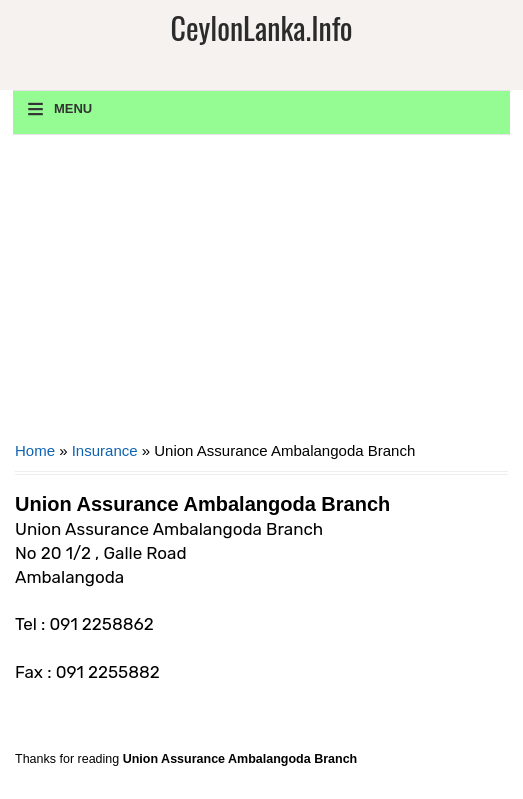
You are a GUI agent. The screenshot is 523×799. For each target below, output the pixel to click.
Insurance (105, 450)
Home (35, 450)
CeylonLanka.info (261, 27)
